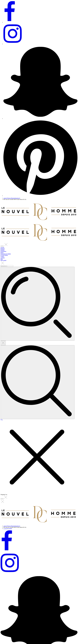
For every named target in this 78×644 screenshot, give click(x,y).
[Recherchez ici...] (38, 382)
